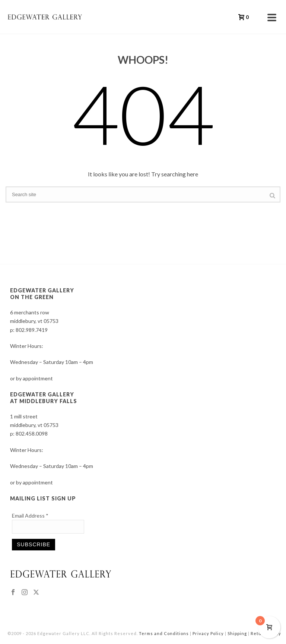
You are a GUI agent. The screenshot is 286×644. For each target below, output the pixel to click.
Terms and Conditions (164, 633)
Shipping (237, 633)
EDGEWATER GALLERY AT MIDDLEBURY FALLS (44, 398)
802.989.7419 (32, 330)
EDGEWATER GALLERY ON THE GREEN (42, 294)
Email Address (30, 516)
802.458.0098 (32, 433)
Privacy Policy (208, 633)
